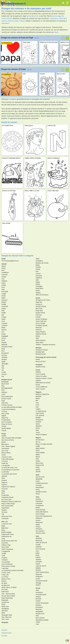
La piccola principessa (8, 409)
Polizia (38, 461)
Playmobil (39, 574)
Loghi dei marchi (41, 566)
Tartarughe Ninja (7, 615)
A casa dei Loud (6, 524)
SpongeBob (5, 609)
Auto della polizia (41, 594)
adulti (56, 32)
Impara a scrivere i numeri (44, 378)
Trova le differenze (42, 387)
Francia (38, 274)
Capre (3, 283)
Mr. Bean (4, 583)
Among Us (39, 304)
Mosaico (38, 570)
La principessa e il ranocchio (10, 470)
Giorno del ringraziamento (44, 516)
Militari (38, 455)
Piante (38, 291)
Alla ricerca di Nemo (8, 440)
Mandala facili (40, 352)
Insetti (3, 319)
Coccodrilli (5, 292)
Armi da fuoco (40, 440)
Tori (3, 370)
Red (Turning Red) (7, 506)
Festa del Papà (40, 510)
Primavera (39, 529)
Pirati (37, 459)
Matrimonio (39, 522)
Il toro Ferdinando (7, 564)
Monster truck (40, 614)
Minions (4, 581)
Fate (37, 407)
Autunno (38, 499)
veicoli (36, 16)
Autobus (38, 597)
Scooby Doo (5, 602)
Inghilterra (39, 278)
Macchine (39, 609)
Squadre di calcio (41, 492)
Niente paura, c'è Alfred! (9, 587)
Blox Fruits (39, 309)
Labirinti (38, 380)
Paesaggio (39, 286)
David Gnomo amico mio (9, 541)
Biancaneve (5, 444)
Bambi (3, 442)
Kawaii (38, 564)
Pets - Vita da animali (8, 594)
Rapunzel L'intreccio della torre (11, 502)
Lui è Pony (5, 577)
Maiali (3, 328)
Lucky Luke (5, 575)
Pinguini (4, 342)
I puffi (3, 556)
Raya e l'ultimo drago (8, 504)
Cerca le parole (41, 374)
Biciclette (39, 599)
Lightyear (4, 476)
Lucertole (4, 323)
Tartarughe (5, 364)
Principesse (39, 420)
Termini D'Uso (6, 633)
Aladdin (4, 436)
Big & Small (5, 384)
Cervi (3, 287)
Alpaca (4, 266)
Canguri (4, 277)
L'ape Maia (5, 568)
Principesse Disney (7, 497)
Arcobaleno (39, 261)
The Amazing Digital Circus (10, 261)
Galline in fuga (6, 545)
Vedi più (37, 38)
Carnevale (39, 503)
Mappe (38, 282)
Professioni (39, 576)
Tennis (38, 494)
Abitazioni (39, 538)
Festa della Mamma (42, 512)
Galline (4, 309)
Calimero (4, 392)
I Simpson (5, 560)
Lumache (4, 325)
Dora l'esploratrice (7, 397)
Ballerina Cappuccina (42, 394)
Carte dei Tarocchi (41, 543)
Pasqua (22, 21)
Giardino (38, 560)
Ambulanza (39, 592)
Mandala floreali (41, 354)
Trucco (38, 432)
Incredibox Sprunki (42, 325)
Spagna (38, 293)
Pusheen (38, 422)
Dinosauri (4, 300)
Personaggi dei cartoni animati (46, 357)
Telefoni (38, 585)
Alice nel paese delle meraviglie (11, 438)
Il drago (4, 317)
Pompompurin (6, 420)
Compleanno (40, 505)
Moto (37, 616)
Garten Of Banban (41, 319)
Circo (37, 551)
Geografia (5, 622)
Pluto (3, 493)
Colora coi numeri (41, 376)
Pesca (38, 490)
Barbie (38, 398)
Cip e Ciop (5, 451)
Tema (38, 497)
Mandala (39, 348)
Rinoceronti (5, 353)
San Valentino (40, 531)
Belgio (38, 265)
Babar (3, 526)
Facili (3, 401)
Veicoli (38, 588)
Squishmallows (6, 428)
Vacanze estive (40, 533)
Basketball (39, 479)
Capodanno (39, 501)
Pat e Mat (4, 590)
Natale (38, 525)
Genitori (4, 630)
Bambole (38, 396)
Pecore (4, 338)
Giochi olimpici (40, 514)
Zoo (3, 376)
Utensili (38, 472)
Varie (37, 536)
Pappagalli (5, 336)
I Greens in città (6, 457)
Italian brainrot (40, 448)
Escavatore (39, 607)
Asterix (38, 359)
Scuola (38, 579)
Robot (38, 467)
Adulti (3, 259)
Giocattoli (39, 562)
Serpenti (4, 359)
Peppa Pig (5, 418)
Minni (3, 478)
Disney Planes (6, 453)
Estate (38, 508)
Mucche (4, 330)
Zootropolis (5, 518)
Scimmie (4, 355)
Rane (3, 349)
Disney (4, 434)
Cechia (38, 269)
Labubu (38, 409)
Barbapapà (5, 382)
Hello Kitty (5, 403)
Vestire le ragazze (41, 435)
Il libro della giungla (7, 459)
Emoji (37, 555)
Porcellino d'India (7, 347)
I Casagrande (6, 551)
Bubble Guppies (6, 532)
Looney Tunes (6, 573)
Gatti (3, 311)
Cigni (3, 289)
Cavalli (4, 285)
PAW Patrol (5, 592)
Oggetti (4, 416)
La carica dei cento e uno (9, 468)
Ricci (3, 351)
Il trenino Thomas (7, 405)
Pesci (3, 340)
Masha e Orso (6, 579)
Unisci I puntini (40, 389)
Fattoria (38, 557)
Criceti (3, 296)
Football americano (42, 483)
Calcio (38, 481)
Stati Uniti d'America (42, 295)
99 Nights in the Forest (43, 300)
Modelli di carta (40, 367)
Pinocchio (5, 489)
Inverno (38, 520)
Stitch (3, 613)
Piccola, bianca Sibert (8, 596)
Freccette (39, 485)
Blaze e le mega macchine (44, 444)
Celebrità (39, 547)
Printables (39, 365)
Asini (3, 270)
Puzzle (38, 370)
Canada (38, 267)
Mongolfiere (39, 611)
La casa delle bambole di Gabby (12, 407)
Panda (3, 334)
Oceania (4, 480)
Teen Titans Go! (6, 617)
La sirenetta (5, 472)
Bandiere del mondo (42, 263)
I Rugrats (4, 558)
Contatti (4, 636)
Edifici (38, 553)
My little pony (6, 585)
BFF (37, 401)
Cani (3, 279)
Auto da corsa (40, 477)
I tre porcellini (6, 562)
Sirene (38, 428)
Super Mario (40, 342)
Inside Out (5, 463)
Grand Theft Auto (41, 321)
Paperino (4, 485)
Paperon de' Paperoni (8, 487)
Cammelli (4, 275)
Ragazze (39, 392)
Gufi (3, 315)
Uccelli (3, 372)
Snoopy (4, 426)
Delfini (3, 298)
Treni (37, 624)
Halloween (5, 23)
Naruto (38, 457)
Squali (3, 362)
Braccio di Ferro (41, 361)
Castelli (38, 545)
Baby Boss (5, 528)
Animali (4, 264)
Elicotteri (38, 605)
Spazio (38, 469)
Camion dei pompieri (42, 603)
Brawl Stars (39, 311)
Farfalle (4, 304)
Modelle (38, 418)
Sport (38, 475)
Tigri (3, 366)
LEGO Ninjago (40, 453)
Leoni (3, 321)
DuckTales (5, 543)
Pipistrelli (4, 345)
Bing (3, 386)
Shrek (3, 604)
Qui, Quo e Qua (6, 499)
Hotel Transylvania (7, 549)
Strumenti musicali (41, 581)
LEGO (38, 450)
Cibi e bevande (40, 549)
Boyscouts (39, 540)
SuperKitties (5, 508)
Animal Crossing (41, 306)
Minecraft (39, 328)
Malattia (38, 568)
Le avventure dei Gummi (9, 474)
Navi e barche (40, 618)
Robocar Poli (40, 465)
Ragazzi (38, 438)
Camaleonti (5, 272)
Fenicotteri (5, 306)
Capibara (4, 281)
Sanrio (38, 424)
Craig (3, 539)
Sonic (37, 338)
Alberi (38, 259)
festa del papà (13, 21)
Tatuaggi (38, 583)
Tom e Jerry (5, 619)
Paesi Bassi (39, 288)
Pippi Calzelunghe (7, 598)
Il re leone (5, 461)
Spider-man (5, 607)
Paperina (4, 482)
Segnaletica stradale (42, 620)
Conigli (4, 294)
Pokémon (39, 330)
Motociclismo (40, 487)
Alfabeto (38, 372)
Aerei (37, 590)
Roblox (38, 336)
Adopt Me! (39, 302)
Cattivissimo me (6, 536)
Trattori (38, 622)
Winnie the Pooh (7, 516)
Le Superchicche (41, 411)
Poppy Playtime (41, 332)
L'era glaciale (6, 465)
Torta (37, 430)
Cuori (37, 405)
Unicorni (4, 374)
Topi (3, 368)
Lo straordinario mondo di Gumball (12, 570)
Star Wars (5, 611)
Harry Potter (5, 547)
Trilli (3, 514)
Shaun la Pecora (7, 424)
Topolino (4, 510)
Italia (37, 280)
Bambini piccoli (7, 380)
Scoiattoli (4, 357)
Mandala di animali (42, 350)
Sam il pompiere (7, 422)
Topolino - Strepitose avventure (45, 345)
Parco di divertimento (42, 572)
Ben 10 (38, 442)
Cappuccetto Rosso (8, 534)
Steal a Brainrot (41, 340)
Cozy (37, 403)
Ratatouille (5, 600)
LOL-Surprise (40, 415)
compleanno (54, 18)
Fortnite (38, 317)
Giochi (38, 298)
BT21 (3, 390)
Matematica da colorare (43, 383)
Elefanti (4, 302)
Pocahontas (5, 495)
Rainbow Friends (41, 334)
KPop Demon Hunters (8, 566)
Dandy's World (40, 313)
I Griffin (4, 553)
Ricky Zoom (39, 463)
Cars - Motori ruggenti (8, 446)
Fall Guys (39, 315)
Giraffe (4, 313)
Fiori (37, 271)
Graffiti (38, 446)
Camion (38, 601)
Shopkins (39, 426)
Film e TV (5, 522)
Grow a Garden (41, 323)
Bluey (3, 530)
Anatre (3, 268)
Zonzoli (4, 430)
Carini (3, 394)
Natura (38, 284)
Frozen (4, 455)
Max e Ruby (5, 414)
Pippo (3, 491)
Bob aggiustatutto (7, 388)
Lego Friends (40, 413)
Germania (39, 276)
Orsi (3, 332)
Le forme (4, 411)
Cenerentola (5, 448)
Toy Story (4, 512)
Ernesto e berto (6, 399)
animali (29, 16)
